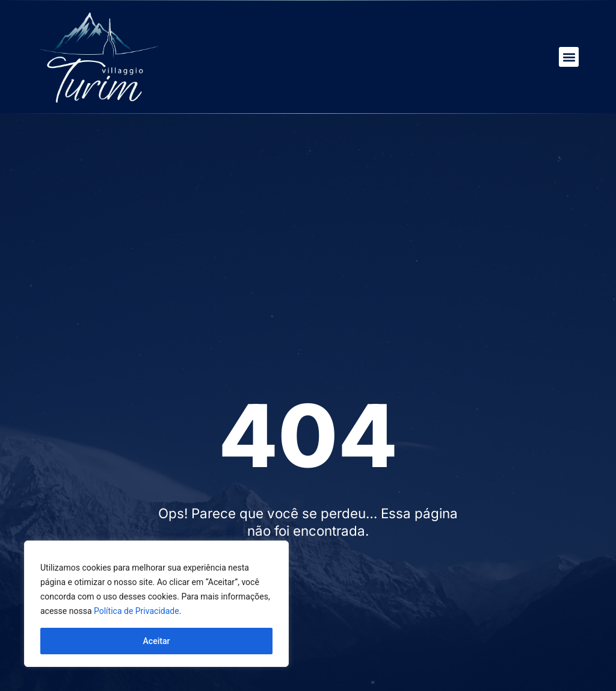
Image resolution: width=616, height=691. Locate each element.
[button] (569, 57)
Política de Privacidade (137, 611)
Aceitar (157, 641)
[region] (156, 604)
